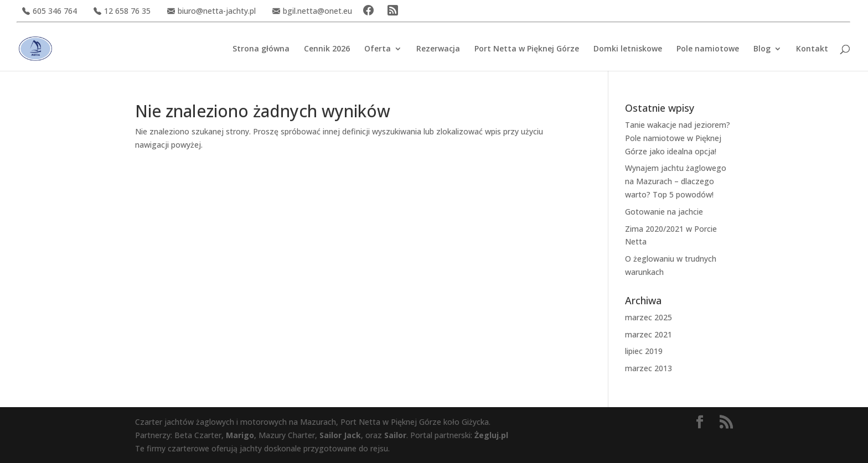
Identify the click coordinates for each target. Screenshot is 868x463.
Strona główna (261, 49)
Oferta (378, 49)
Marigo (240, 435)
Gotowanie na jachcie (664, 212)
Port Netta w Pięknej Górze (527, 49)
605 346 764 (50, 11)
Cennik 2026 (327, 49)
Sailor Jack (340, 435)
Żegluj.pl (491, 435)
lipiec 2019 (644, 351)
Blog (762, 49)
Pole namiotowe (708, 49)
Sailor (395, 435)
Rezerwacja (438, 49)
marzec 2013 (649, 368)
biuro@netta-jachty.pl (211, 11)
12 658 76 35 (122, 11)
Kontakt (812, 49)
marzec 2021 (649, 334)
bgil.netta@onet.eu (312, 11)
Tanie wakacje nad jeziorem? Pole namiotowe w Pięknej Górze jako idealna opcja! (678, 138)
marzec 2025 (649, 317)
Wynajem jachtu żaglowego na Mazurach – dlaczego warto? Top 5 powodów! (676, 181)
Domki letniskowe (628, 49)
